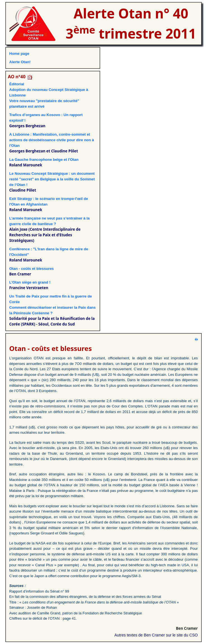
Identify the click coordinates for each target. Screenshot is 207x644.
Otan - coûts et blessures (31, 269)
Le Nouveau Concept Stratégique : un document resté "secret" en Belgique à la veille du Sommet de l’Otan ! (52, 179)
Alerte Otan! (20, 62)
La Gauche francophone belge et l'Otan (44, 160)
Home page (19, 54)
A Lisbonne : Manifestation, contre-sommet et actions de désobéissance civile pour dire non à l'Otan (52, 140)
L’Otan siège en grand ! (30, 282)
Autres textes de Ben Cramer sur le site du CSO (156, 635)
